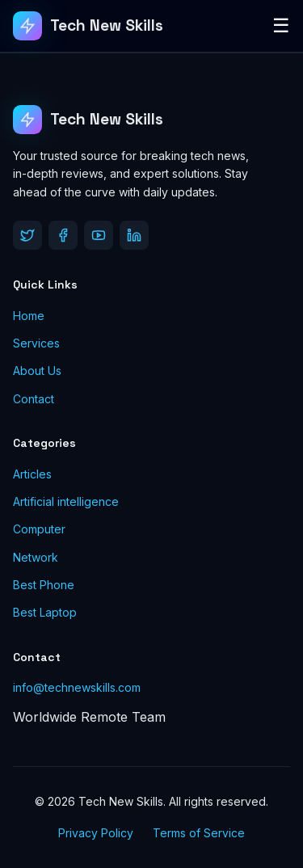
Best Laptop (45, 612)
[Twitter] (27, 235)
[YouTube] (99, 235)
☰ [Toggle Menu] (281, 25)
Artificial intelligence (66, 501)
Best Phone (44, 585)
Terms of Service (199, 833)
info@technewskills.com (77, 687)
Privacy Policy (96, 833)
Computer (39, 529)
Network (36, 557)
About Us (37, 371)
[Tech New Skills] (88, 26)
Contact (34, 399)
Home (29, 316)
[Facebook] (63, 235)
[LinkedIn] (134, 235)
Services (36, 343)
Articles (32, 474)
